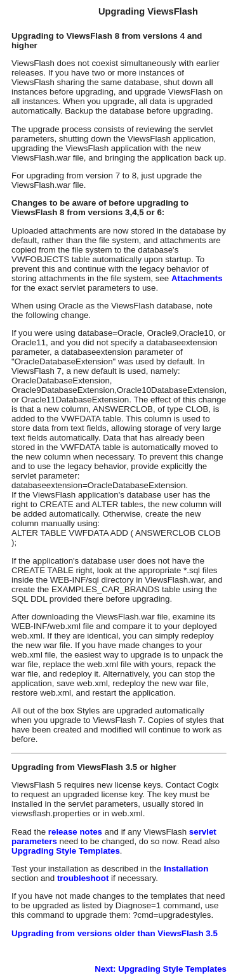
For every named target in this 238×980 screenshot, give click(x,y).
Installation (186, 869)
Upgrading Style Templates (66, 851)
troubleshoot (83, 878)
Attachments (197, 278)
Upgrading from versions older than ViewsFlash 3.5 (115, 933)
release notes (76, 832)
